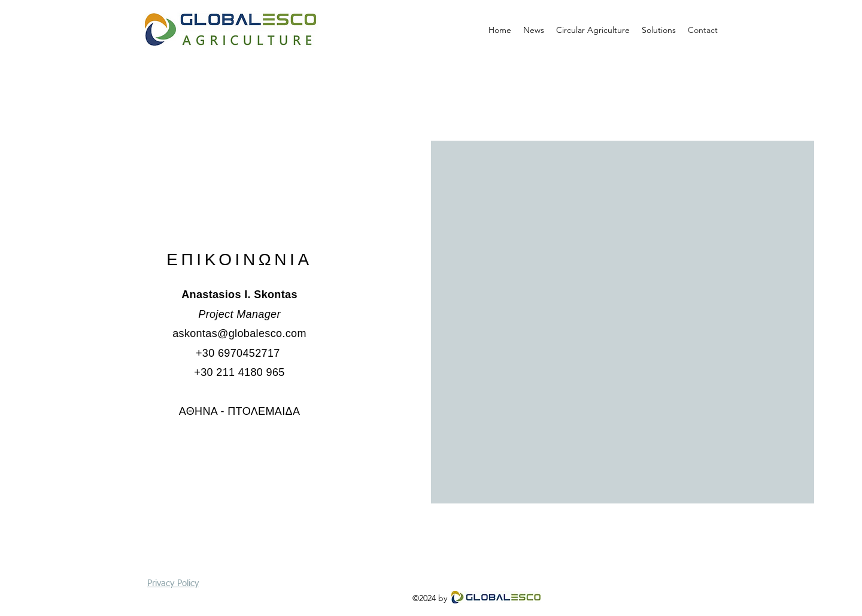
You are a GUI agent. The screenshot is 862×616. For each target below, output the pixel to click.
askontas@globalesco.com (239, 333)
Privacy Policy (173, 583)
